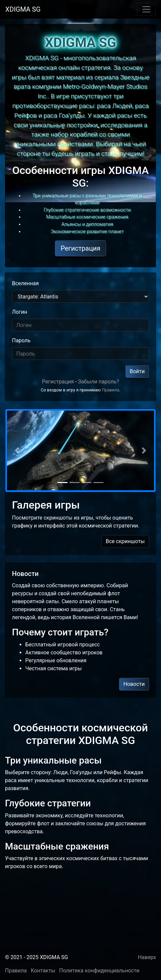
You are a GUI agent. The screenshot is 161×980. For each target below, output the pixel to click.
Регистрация (58, 382)
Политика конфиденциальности (99, 971)
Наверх (147, 957)
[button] (17, 450)
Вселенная (25, 283)
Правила (110, 390)
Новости (134, 684)
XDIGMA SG (23, 9)
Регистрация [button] (80, 248)
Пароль (21, 340)
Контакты (43, 971)
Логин (20, 312)
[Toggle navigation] (146, 9)
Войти (137, 371)
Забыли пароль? (98, 382)
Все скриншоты (125, 541)
